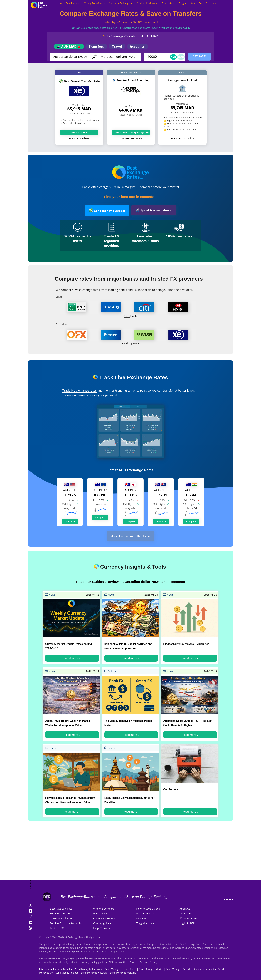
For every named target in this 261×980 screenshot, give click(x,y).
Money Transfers (94, 3)
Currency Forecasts (104, 918)
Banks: (59, 297)
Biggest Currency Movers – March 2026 (187, 644)
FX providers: (62, 324)
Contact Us (186, 913)
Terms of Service (139, 962)
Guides (98, 582)
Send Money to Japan (67, 973)
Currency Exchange (121, 3)
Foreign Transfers (60, 913)
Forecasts (168, 3)
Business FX (57, 928)
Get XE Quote (79, 132)
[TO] (119, 57)
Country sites (190, 918)
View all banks (130, 316)
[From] (71, 57)
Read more (71, 658)
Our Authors (171, 789)
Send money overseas (107, 210)
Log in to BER (187, 923)
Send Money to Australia (94, 973)
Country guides (102, 923)
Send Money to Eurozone (89, 969)
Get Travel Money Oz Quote (132, 132)
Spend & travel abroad (154, 210)
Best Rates (73, 3)
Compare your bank (181, 138)
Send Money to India (205, 969)
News (50, 595)
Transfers (96, 46)
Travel (117, 46)
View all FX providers (130, 343)
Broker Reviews (145, 913)
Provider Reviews (147, 3)
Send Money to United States (121, 969)
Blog (183, 3)
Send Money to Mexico (151, 969)
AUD (173, 57)
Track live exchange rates (79, 390)
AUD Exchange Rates (136, 470)
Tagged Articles (145, 923)
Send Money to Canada (179, 969)
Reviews (113, 582)
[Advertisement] (130, 854)
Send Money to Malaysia (123, 973)
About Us (185, 909)
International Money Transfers (56, 969)
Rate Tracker (101, 913)
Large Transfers (102, 928)
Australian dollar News (142, 582)
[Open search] (201, 5)
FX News (141, 918)
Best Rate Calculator (62, 909)
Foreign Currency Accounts (66, 923)
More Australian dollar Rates (131, 536)
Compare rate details (79, 138)
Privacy (153, 962)
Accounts (137, 46)
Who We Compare (104, 909)
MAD (181, 57)
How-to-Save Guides (148, 909)
